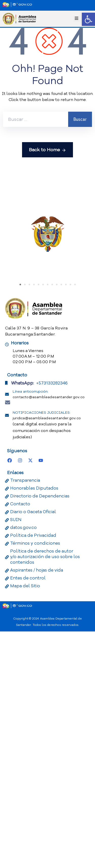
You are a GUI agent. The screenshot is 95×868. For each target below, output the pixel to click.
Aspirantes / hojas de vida (37, 807)
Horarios (20, 580)
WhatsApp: (23, 620)
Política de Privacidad (33, 772)
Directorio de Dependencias (40, 733)
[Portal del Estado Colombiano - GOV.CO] (17, 5)
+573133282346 (52, 620)
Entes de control (28, 815)
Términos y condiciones (35, 780)
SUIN (16, 756)
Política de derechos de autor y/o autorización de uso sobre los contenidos (45, 793)
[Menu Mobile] (77, 19)
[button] (88, 19)
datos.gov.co (23, 764)
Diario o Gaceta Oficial (33, 748)
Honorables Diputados (34, 725)
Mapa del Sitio (25, 822)
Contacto (20, 740)
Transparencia (25, 717)
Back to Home (48, 150)
